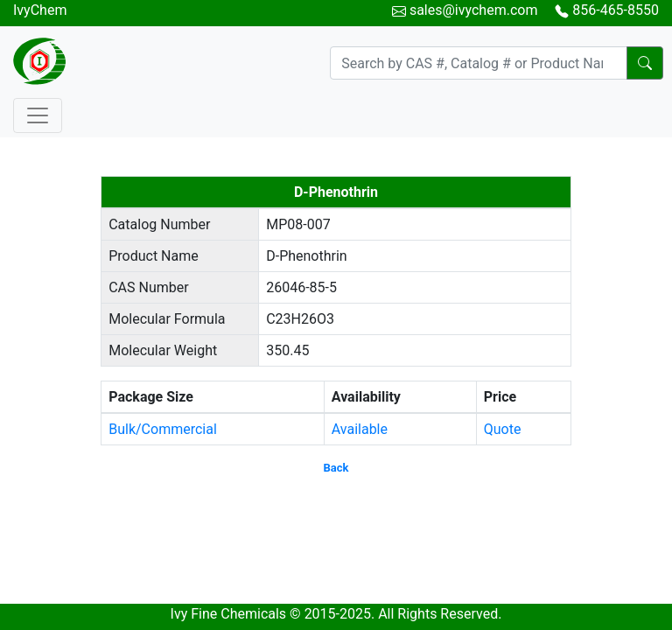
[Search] (479, 63)
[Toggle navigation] (38, 115)
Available (360, 429)
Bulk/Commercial (163, 429)
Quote (503, 429)
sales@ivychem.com (474, 10)
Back (336, 468)
